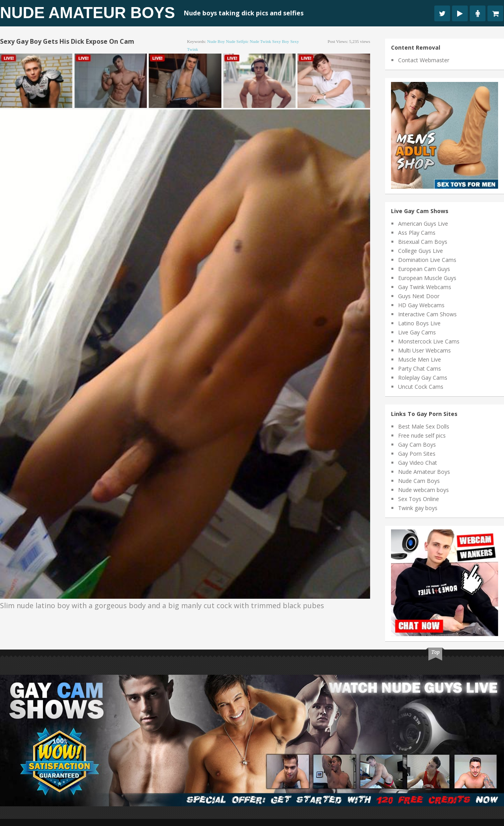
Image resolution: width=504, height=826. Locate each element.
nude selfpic (237, 41)
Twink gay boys (418, 508)
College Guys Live (421, 251)
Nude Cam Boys (419, 481)
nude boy (216, 41)
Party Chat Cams (420, 368)
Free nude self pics (422, 435)
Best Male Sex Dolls (424, 426)
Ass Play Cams (417, 233)
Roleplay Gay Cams (423, 378)
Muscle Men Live (420, 359)
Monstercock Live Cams (429, 341)
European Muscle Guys (427, 278)
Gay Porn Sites (417, 454)
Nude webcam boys (423, 490)
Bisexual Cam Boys (423, 242)
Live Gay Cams (417, 332)
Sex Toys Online (419, 499)
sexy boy (281, 41)
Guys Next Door (419, 296)
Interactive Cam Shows (427, 314)
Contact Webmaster (424, 60)
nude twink (260, 41)
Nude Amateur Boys (87, 13)
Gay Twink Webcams (425, 287)
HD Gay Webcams (421, 305)
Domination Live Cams (427, 260)
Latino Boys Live (419, 323)
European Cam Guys (424, 269)
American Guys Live (423, 224)
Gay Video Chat (418, 463)
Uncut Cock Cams (421, 387)
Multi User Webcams (424, 350)
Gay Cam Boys (417, 445)
